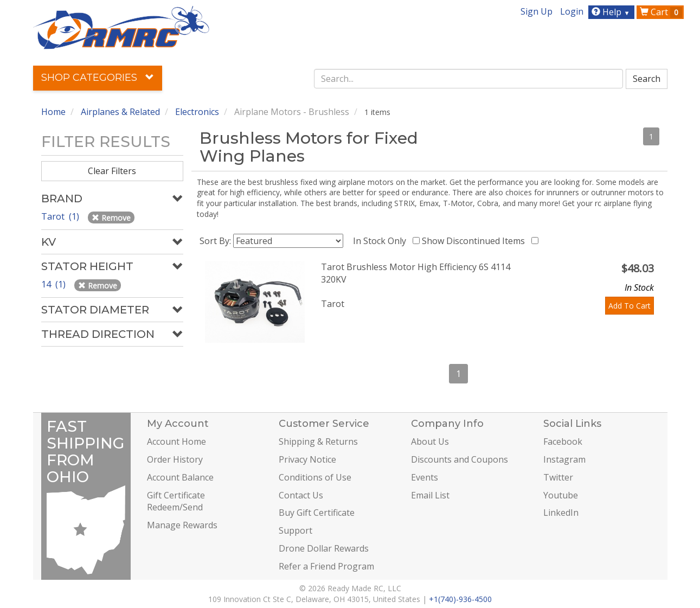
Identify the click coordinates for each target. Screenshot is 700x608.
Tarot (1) (61, 216)
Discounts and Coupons (460, 459)
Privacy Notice (307, 459)
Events (425, 477)
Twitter (558, 477)
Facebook (563, 441)
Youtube (561, 495)
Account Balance (180, 477)
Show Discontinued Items (476, 241)
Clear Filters (112, 171)
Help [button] (612, 12)
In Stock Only (382, 241)
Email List (430, 495)
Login (572, 11)
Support (296, 530)
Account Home (176, 441)
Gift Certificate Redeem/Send (176, 501)
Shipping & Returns (318, 441)
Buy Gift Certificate (317, 513)
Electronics (197, 112)
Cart (661, 12)
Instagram (564, 459)
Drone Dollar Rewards (324, 548)
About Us (430, 441)
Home (53, 112)
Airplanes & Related (120, 112)
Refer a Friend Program (326, 566)
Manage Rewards (182, 525)
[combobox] (468, 79)
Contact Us (301, 495)
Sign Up (537, 11)
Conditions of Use (315, 477)
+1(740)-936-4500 (460, 599)
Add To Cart (630, 306)
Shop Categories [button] (98, 78)
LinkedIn (561, 513)
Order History (175, 459)
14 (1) (54, 284)
